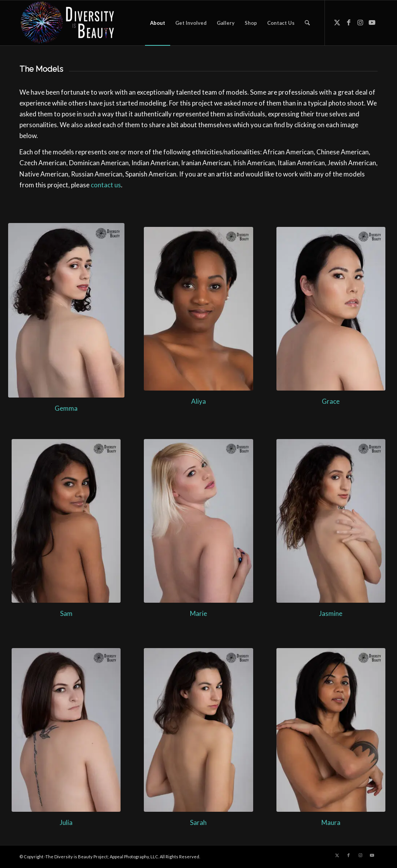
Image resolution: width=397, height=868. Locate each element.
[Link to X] (337, 22)
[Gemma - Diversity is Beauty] (66, 310)
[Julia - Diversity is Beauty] (66, 730)
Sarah (198, 822)
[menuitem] (158, 23)
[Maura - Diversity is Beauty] (331, 730)
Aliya (198, 401)
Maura (331, 822)
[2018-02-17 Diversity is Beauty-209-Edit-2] (66, 521)
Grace (331, 401)
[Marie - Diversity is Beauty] (198, 521)
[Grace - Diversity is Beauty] (331, 309)
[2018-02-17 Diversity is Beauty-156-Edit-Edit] (331, 521)
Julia (66, 822)
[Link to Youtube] (372, 22)
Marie (198, 613)
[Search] (307, 23)
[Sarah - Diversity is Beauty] (198, 730)
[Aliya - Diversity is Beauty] (198, 309)
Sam (66, 613)
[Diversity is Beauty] (67, 23)
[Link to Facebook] (349, 22)
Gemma (66, 408)
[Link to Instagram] (360, 22)
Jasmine (331, 613)
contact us (106, 185)
